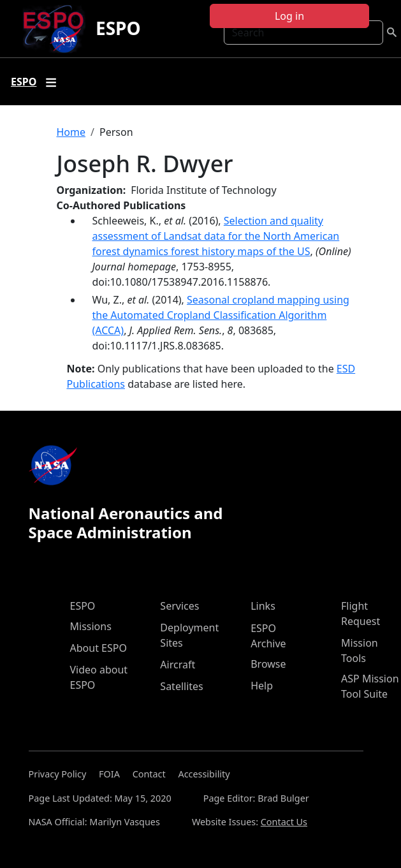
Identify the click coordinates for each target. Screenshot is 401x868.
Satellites (181, 686)
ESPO (118, 28)
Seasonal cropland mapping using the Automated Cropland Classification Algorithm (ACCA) (221, 315)
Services (179, 606)
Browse (268, 664)
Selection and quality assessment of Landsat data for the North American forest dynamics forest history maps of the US (216, 236)
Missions (91, 626)
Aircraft (178, 665)
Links (263, 606)
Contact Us (284, 822)
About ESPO (98, 648)
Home (71, 132)
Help (262, 686)
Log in (289, 16)
